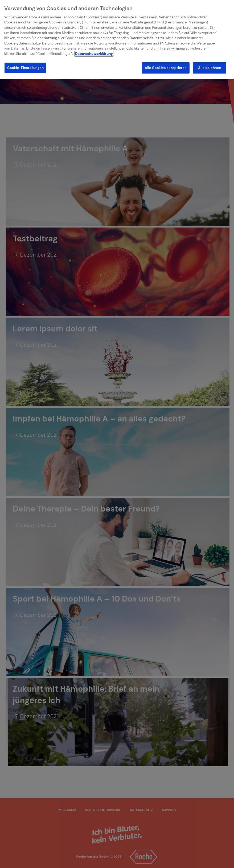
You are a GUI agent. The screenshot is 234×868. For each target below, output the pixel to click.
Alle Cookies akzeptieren (166, 68)
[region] (117, 40)
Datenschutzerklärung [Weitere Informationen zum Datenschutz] (94, 54)
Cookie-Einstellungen (25, 68)
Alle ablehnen (210, 68)
